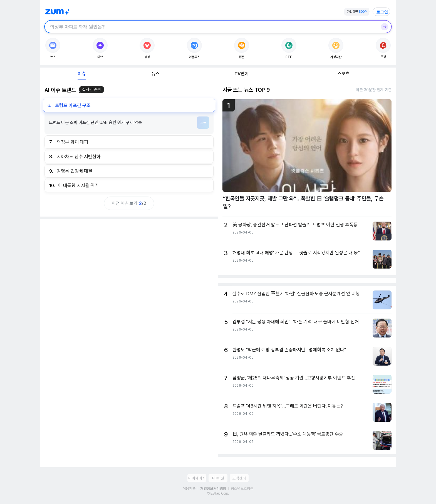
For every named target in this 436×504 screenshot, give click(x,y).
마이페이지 (197, 478)
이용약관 (189, 488)
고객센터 (239, 478)
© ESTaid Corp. (218, 493)
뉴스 (155, 74)
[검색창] (211, 27)
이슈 (81, 74)
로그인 (382, 12)
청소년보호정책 (242, 488)
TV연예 (241, 74)
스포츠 (344, 74)
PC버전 (218, 478)
